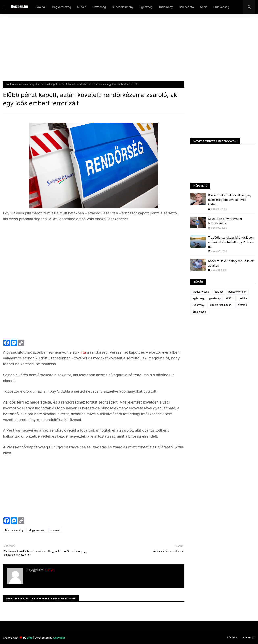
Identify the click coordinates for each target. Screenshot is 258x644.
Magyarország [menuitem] (61, 7)
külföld (230, 298)
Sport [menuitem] (204, 7)
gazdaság (215, 298)
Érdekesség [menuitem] (221, 7)
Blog (30, 638)
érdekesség (199, 312)
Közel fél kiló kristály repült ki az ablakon (231, 263)
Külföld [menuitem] (82, 7)
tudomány (198, 305)
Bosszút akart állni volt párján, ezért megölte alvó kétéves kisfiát (229, 200)
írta (84, 352)
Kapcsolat (248, 638)
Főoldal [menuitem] (41, 7)
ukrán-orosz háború (221, 305)
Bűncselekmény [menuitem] (123, 7)
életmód (242, 305)
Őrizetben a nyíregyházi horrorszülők (225, 221)
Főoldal (10, 84)
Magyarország (37, 530)
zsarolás (55, 530)
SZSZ (49, 570)
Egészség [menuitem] (146, 7)
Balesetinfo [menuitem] (186, 7)
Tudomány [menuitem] (166, 7)
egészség (198, 298)
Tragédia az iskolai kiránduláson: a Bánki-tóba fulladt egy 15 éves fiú (231, 242)
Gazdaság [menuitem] (99, 7)
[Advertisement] (124, 51)
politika (243, 298)
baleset (219, 292)
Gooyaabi (59, 638)
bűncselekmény (25, 84)
